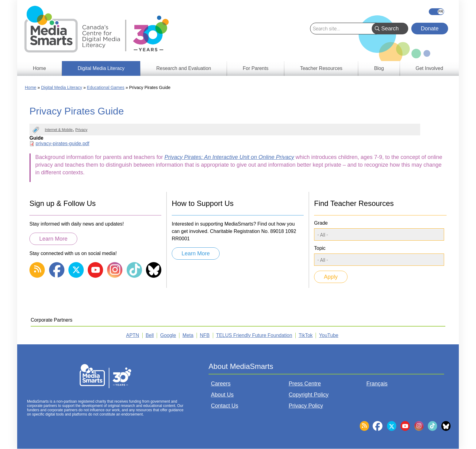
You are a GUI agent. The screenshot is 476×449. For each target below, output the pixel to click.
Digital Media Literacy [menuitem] (101, 68)
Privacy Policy (306, 406)
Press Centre (305, 384)
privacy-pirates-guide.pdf (62, 143)
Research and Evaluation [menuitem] (184, 68)
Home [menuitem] (39, 68)
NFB (205, 335)
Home (31, 87)
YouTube (329, 335)
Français (436, 12)
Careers (221, 384)
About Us (222, 395)
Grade (321, 223)
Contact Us (225, 406)
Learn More (53, 239)
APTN (133, 335)
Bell (150, 335)
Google (168, 335)
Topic (320, 248)
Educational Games (106, 87)
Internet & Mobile (59, 130)
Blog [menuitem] (379, 68)
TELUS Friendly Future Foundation (254, 335)
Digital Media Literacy (62, 87)
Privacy (81, 130)
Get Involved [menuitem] (429, 68)
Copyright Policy (309, 395)
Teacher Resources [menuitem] (321, 68)
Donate (430, 29)
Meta (188, 335)
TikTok (306, 335)
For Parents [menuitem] (256, 68)
